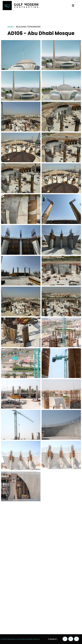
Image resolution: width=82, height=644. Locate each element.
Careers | (53, 639)
